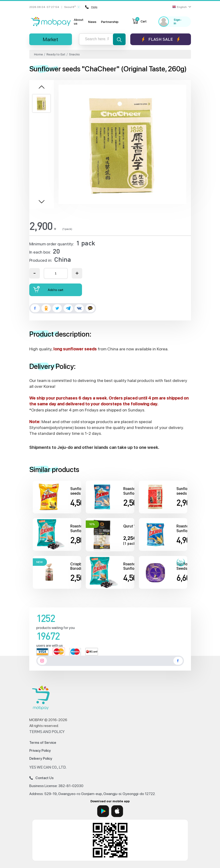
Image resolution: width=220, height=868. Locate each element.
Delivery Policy (41, 759)
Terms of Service (43, 743)
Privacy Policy (40, 751)
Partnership (110, 22)
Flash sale (161, 39)
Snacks (74, 54)
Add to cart (48, 289)
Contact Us (41, 778)
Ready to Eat (56, 54)
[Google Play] (103, 811)
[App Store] (117, 811)
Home (38, 54)
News (92, 22)
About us (79, 22)
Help (91, 7)
